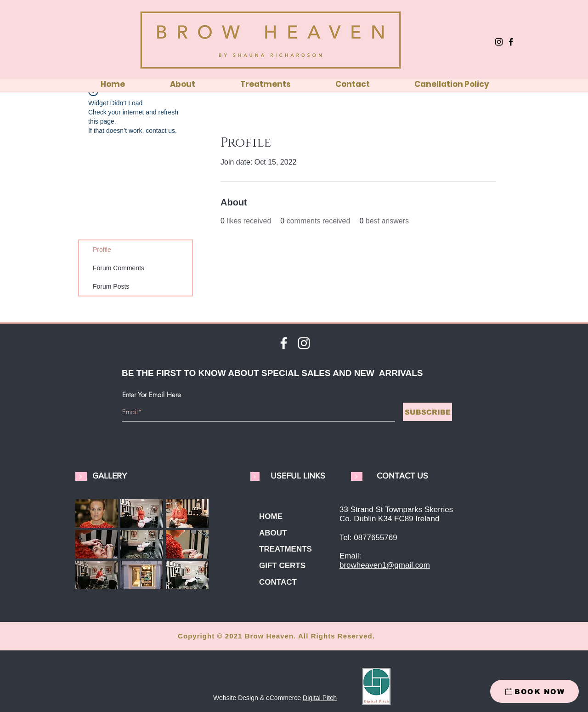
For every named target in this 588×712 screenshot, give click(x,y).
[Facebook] (511, 42)
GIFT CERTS (282, 566)
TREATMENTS (286, 549)
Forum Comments (119, 268)
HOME (271, 516)
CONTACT (278, 582)
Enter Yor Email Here (152, 395)
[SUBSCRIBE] (427, 412)
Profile (102, 250)
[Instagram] (499, 42)
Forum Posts (111, 286)
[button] (97, 513)
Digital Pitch (320, 698)
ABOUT (273, 533)
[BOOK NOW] (534, 691)
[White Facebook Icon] (284, 343)
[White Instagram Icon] (304, 343)
